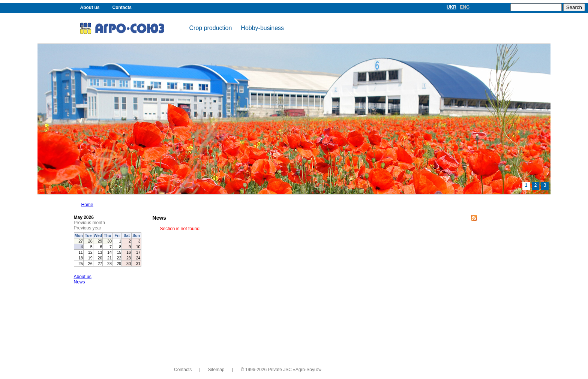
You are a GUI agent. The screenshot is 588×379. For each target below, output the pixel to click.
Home (87, 205)
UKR (451, 7)
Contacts (122, 7)
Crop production (211, 28)
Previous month (89, 223)
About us (90, 7)
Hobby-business (262, 28)
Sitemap (216, 370)
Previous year (88, 228)
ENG (465, 7)
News (79, 282)
